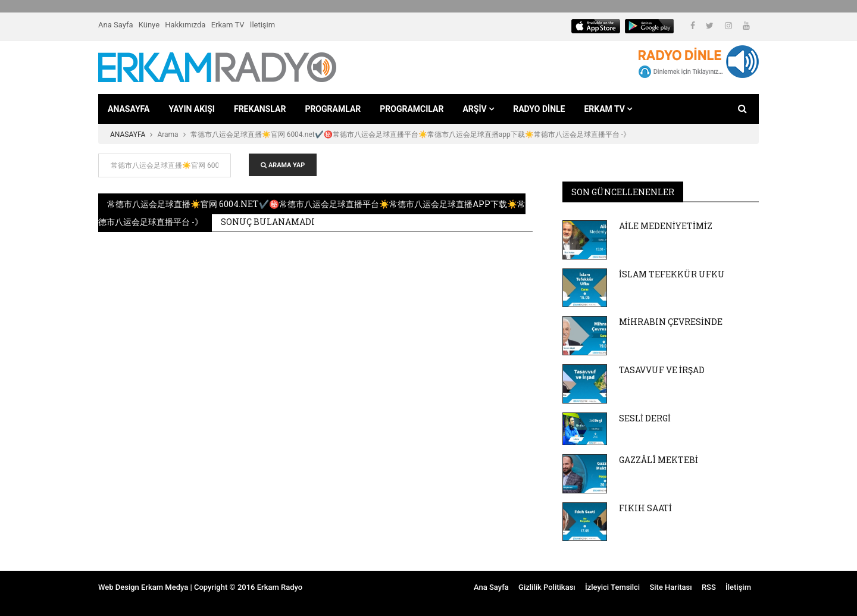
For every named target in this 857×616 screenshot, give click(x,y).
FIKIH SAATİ (645, 508)
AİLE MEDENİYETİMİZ (666, 226)
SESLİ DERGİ (645, 418)
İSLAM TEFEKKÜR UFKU (672, 274)
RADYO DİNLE (539, 109)
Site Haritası (670, 587)
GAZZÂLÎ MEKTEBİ (659, 460)
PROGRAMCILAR (412, 109)
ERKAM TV (608, 109)
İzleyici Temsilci (612, 587)
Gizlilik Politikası (547, 587)
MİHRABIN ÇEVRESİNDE (671, 322)
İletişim (262, 25)
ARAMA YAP (283, 165)
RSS (709, 587)
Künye (149, 25)
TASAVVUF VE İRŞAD (662, 370)
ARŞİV (478, 109)
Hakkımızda (185, 25)
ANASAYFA (129, 109)
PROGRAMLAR (333, 109)
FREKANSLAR (260, 109)
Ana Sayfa (115, 25)
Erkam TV (228, 25)
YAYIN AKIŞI (192, 109)
